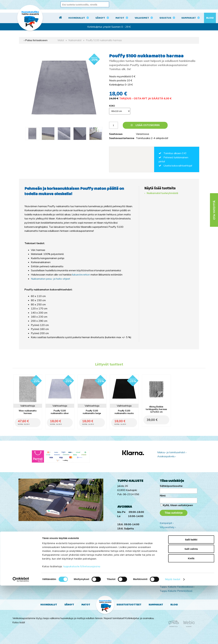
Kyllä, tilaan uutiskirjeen (178, 505)
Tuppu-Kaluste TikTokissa (175, 578)
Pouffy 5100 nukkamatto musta (124, 412)
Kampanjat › (167, 523)
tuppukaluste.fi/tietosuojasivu (82, 625)
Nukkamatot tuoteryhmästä (162, 193)
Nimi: (163, 495)
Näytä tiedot (173, 638)
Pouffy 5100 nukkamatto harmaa (104, 40)
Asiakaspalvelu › (167, 456)
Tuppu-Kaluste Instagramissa (176, 583)
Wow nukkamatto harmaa (28, 412)
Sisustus (165, 18)
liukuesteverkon (81, 275)
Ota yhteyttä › (178, 536)
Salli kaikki (191, 598)
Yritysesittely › (168, 527)
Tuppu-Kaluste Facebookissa (176, 587)
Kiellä (191, 617)
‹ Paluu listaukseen (36, 40)
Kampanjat (189, 18)
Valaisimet (142, 18)
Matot (120, 18)
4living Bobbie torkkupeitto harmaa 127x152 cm (156, 409)
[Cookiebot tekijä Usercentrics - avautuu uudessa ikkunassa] (21, 638)
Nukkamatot (75, 40)
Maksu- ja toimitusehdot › (172, 452)
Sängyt (100, 18)
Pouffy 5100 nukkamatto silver (60, 412)
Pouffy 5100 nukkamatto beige (92, 412)
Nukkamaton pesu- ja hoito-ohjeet (51, 279)
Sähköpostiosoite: (171, 486)
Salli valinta (191, 607)
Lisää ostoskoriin (145, 125)
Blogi (210, 18)
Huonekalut (77, 18)
